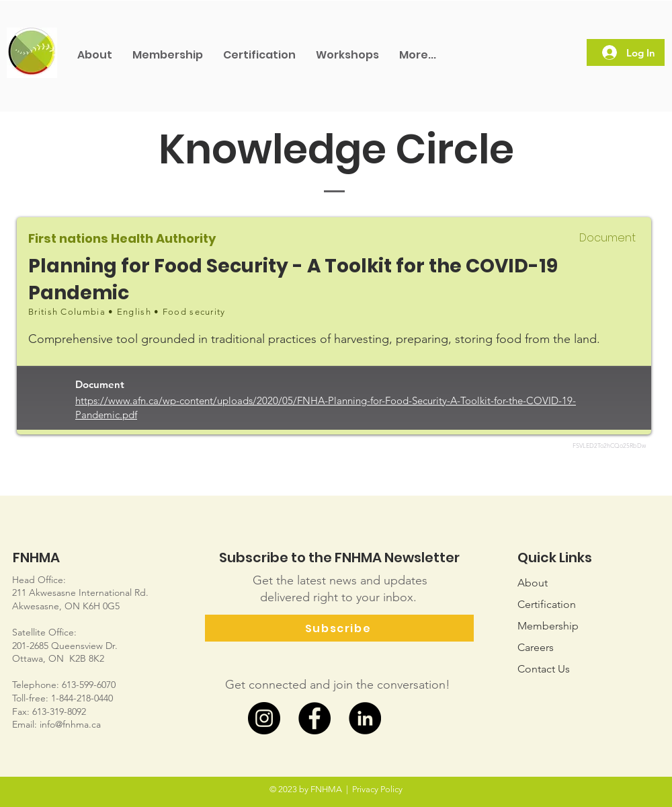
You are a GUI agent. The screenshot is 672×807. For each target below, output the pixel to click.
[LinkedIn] (365, 718)
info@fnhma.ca (70, 724)
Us (544, 669)
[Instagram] (264, 718)
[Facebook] (314, 718)
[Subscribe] (339, 628)
